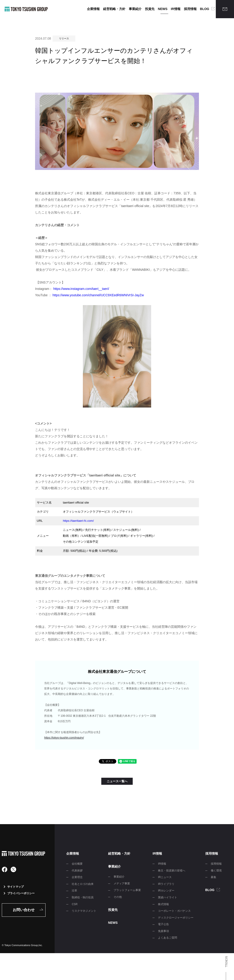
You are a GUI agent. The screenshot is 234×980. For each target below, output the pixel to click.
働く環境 (216, 871)
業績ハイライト (168, 897)
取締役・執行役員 (83, 897)
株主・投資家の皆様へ (172, 871)
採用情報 (190, 9)
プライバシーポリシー (19, 893)
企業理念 (77, 877)
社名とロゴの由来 (83, 884)
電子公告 (163, 924)
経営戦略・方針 (114, 9)
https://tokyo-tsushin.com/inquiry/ (64, 738)
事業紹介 (135, 9)
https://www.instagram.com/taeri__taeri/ (81, 289)
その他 (118, 897)
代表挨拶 (77, 871)
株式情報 (163, 904)
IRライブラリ (166, 884)
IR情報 (176, 9)
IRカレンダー (166, 891)
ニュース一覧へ (117, 781)
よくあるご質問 (168, 938)
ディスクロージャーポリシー (176, 918)
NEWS (163, 9)
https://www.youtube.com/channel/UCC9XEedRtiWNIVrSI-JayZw (98, 295)
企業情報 (93, 9)
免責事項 (163, 931)
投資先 (150, 9)
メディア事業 (122, 884)
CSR (75, 904)
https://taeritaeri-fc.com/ (78, 521)
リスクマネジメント (84, 911)
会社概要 (77, 864)
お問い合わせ (24, 910)
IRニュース (165, 877)
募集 (214, 877)
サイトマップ (14, 887)
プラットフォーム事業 (127, 890)
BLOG (205, 9)
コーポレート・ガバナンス (174, 911)
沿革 (74, 891)
